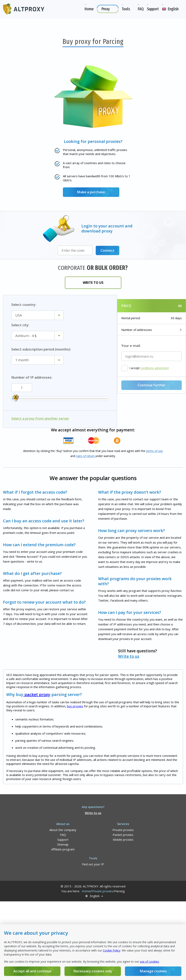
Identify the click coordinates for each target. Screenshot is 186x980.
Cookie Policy (112, 950)
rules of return (86, 456)
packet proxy (37, 694)
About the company (63, 830)
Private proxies (123, 830)
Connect (108, 250)
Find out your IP (93, 864)
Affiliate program (63, 849)
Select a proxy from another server (40, 418)
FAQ (63, 835)
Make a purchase (91, 192)
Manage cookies (153, 971)
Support (63, 840)
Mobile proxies (123, 840)
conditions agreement (155, 368)
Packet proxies (123, 835)
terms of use (154, 451)
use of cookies (149, 962)
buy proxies (75, 706)
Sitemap (63, 844)
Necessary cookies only (93, 971)
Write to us (93, 283)
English (95, 896)
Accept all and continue (32, 971)
